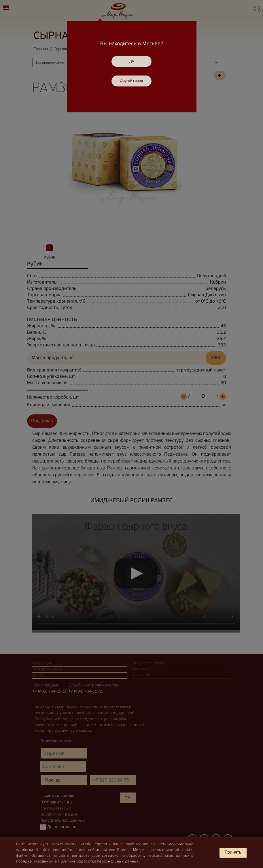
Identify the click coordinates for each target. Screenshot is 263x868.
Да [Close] (132, 61)
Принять (233, 853)
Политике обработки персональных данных (98, 862)
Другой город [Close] (131, 81)
